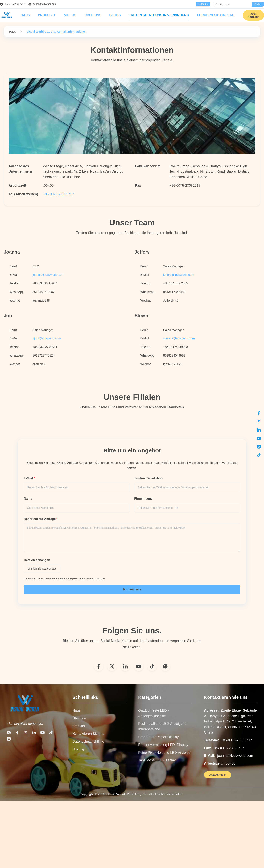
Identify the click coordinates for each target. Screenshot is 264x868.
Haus (25, 15)
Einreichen (132, 589)
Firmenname (143, 499)
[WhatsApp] (165, 666)
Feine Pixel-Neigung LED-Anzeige (164, 753)
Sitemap (79, 749)
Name (28, 499)
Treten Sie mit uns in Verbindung (159, 15)
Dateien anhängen (37, 560)
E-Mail (29, 478)
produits (79, 726)
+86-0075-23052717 (14, 4)
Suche (258, 4)
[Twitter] (112, 666)
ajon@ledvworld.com (47, 338)
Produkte (47, 15)
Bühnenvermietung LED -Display (163, 745)
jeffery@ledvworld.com (179, 275)
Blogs (115, 15)
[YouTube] (139, 666)
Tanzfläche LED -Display (157, 760)
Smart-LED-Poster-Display (159, 737)
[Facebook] (99, 666)
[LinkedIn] (125, 666)
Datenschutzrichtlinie (88, 742)
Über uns (93, 15)
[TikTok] (152, 666)
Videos (70, 15)
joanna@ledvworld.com (44, 4)
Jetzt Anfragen (218, 775)
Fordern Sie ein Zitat (216, 15)
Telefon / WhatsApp (148, 478)
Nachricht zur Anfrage (41, 519)
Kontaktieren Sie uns (88, 734)
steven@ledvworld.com (179, 338)
